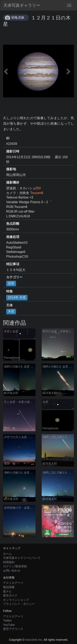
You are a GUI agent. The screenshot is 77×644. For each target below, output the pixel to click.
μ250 (37, 188)
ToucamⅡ (37, 193)
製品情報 (9, 587)
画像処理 (13, 237)
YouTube (9, 625)
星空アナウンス (13, 629)
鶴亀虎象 (18, 17)
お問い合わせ (12, 571)
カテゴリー (14, 277)
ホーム (7, 554)
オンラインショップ (16, 600)
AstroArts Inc (34, 640)
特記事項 (13, 264)
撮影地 (11, 169)
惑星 (11, 283)
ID (8, 138)
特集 (9, 291)
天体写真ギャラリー (22, 5)
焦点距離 (13, 224)
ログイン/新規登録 (15, 566)
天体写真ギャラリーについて (22, 558)
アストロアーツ (13, 583)
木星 (11, 311)
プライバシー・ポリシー (19, 604)
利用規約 (9, 562)
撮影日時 (13, 151)
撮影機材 (13, 182)
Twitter (7, 620)
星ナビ (7, 591)
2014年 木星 (17, 297)
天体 (9, 305)
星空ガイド (10, 596)
